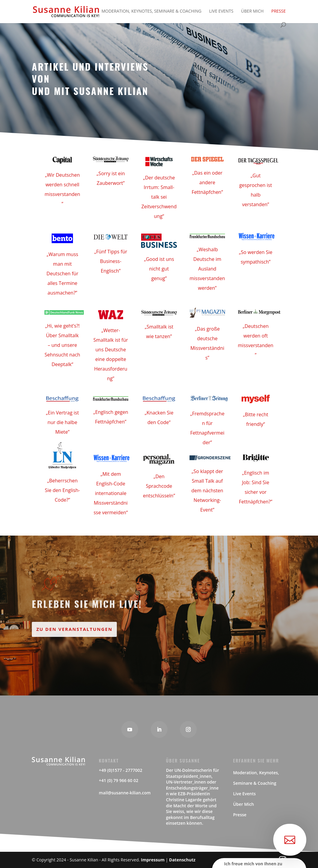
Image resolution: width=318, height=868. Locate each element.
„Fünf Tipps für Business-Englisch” (111, 261)
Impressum (153, 860)
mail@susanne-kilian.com (125, 793)
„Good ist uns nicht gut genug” (159, 269)
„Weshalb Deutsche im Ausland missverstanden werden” (207, 269)
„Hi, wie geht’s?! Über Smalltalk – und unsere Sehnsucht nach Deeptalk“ (62, 345)
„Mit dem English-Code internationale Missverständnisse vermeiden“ (111, 493)
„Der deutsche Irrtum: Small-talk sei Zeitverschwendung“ (159, 197)
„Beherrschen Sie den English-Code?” (62, 490)
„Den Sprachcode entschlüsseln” (159, 486)
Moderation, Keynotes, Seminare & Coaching (151, 11)
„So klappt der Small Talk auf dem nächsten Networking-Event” (207, 491)
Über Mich (252, 11)
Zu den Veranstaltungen (74, 629)
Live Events (221, 11)
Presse (278, 11)
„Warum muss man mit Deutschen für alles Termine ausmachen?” (62, 274)
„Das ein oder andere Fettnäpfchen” (207, 182)
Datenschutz (182, 860)
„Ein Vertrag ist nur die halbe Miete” (62, 422)
